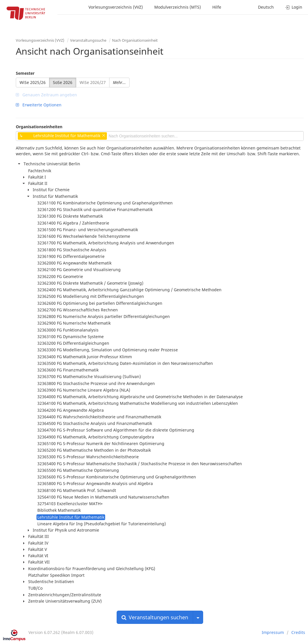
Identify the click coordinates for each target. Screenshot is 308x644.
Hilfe (217, 7)
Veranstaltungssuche (88, 40)
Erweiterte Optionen (39, 105)
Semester (25, 73)
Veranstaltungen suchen (155, 617)
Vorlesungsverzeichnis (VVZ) (116, 7)
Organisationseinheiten (39, 127)
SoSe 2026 (63, 82)
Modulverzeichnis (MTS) (178, 7)
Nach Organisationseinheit (135, 40)
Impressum (273, 632)
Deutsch (266, 7)
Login (294, 7)
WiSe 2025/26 (33, 82)
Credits (298, 632)
